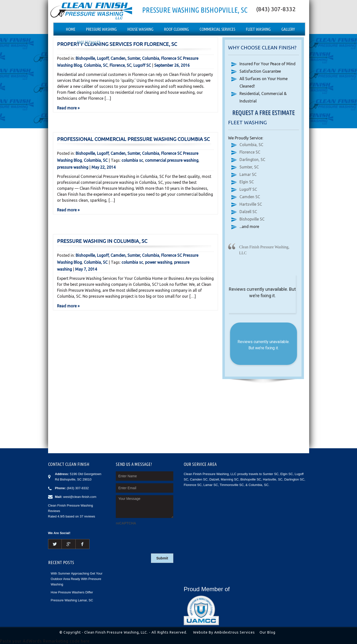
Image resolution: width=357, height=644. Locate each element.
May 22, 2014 (104, 167)
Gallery (288, 29)
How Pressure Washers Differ (72, 592)
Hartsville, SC (273, 479)
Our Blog (268, 632)
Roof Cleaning (177, 29)
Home (71, 29)
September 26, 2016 (172, 65)
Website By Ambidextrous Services (224, 632)
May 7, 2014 (86, 269)
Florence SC (250, 152)
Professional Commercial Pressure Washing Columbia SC (133, 139)
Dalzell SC (248, 212)
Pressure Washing (101, 29)
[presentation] (153, 536)
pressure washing (73, 167)
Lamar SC (248, 174)
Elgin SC (247, 182)
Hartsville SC (251, 204)
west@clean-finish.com (80, 497)
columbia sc (132, 160)
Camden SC (250, 197)
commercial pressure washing (172, 160)
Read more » (68, 108)
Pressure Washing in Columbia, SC (102, 241)
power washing (159, 262)
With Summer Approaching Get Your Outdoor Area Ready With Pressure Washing (77, 579)
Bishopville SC (252, 219)
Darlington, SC (252, 160)
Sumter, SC (249, 167)
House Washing (140, 29)
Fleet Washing (258, 29)
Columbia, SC (96, 65)
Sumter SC (271, 474)
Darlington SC (294, 479)
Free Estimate (88, 42)
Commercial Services (217, 29)
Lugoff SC (142, 65)
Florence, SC (120, 65)
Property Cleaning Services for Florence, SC (117, 44)
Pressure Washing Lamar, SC (72, 600)
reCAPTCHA (126, 523)
